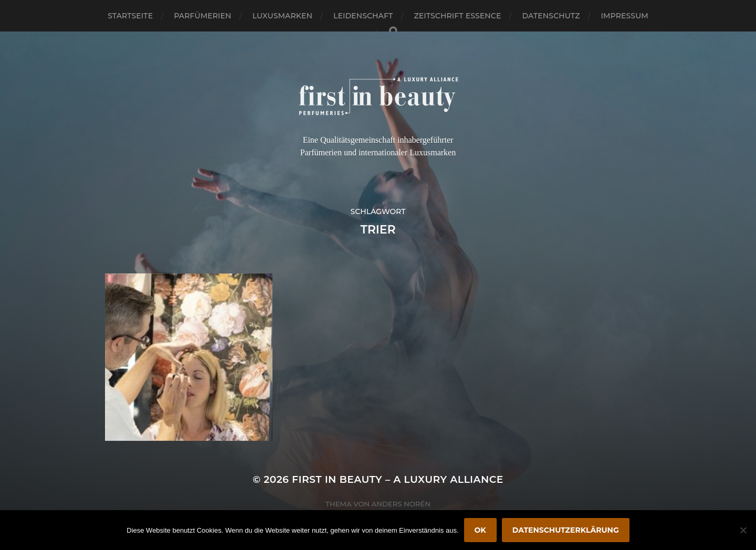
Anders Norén (401, 504)
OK (480, 530)
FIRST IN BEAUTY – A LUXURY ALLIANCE (398, 479)
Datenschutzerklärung (566, 530)
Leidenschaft (363, 16)
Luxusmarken (282, 16)
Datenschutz (551, 16)
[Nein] (743, 530)
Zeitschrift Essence (457, 16)
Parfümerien (202, 16)
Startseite (130, 16)
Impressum (625, 16)
